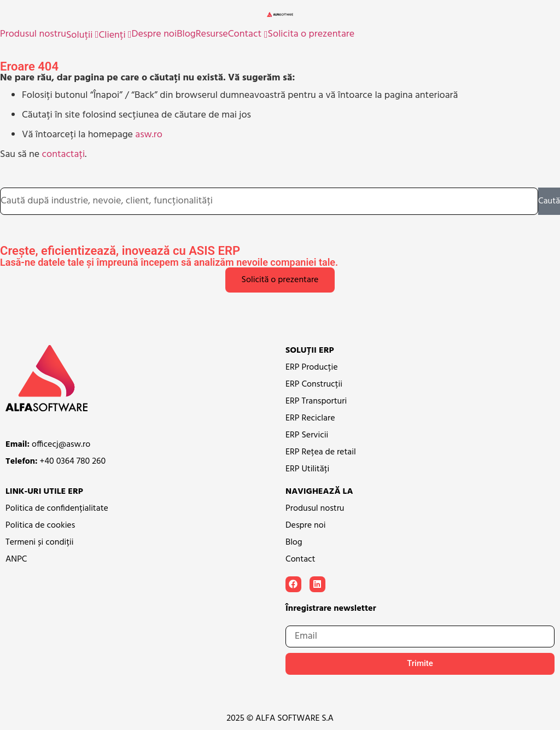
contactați (64, 154)
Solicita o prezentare (311, 34)
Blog (186, 34)
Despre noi (154, 34)
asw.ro (149, 135)
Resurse (212, 34)
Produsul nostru (33, 34)
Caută (549, 201)
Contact (245, 34)
